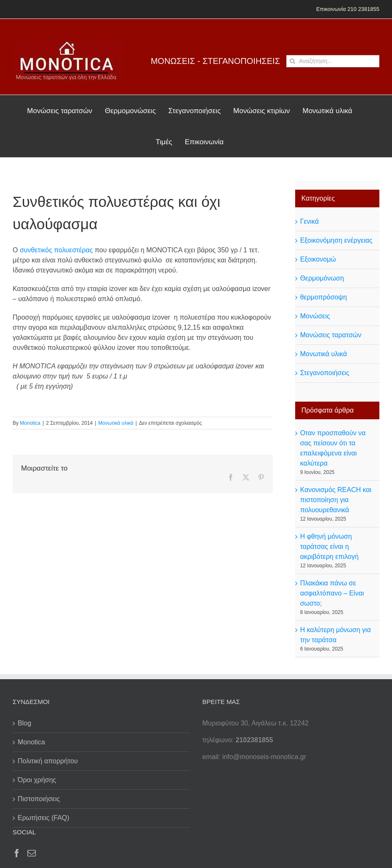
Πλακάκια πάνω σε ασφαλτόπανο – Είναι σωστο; (332, 593)
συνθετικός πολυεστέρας (57, 250)
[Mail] (32, 853)
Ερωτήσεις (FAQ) (44, 818)
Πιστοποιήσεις (39, 799)
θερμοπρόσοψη (324, 297)
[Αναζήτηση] (292, 61)
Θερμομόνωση (322, 278)
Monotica (30, 423)
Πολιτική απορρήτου (48, 761)
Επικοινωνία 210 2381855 (348, 9)
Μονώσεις (315, 316)
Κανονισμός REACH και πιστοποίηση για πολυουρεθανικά (336, 500)
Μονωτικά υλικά (116, 423)
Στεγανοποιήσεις (325, 373)
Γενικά (310, 221)
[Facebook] (17, 853)
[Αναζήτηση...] (333, 61)
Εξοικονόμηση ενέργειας (336, 240)
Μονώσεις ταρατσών (331, 335)
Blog (24, 723)
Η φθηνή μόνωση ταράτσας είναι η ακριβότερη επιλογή (329, 546)
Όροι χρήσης (37, 780)
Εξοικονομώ (318, 259)
